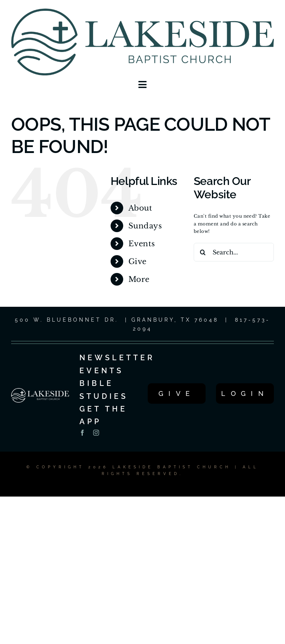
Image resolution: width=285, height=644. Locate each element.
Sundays (145, 226)
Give (137, 261)
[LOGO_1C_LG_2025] (142, 11)
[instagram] (96, 433)
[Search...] (234, 252)
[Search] (203, 252)
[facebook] (82, 433)
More (139, 279)
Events (142, 244)
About (140, 208)
